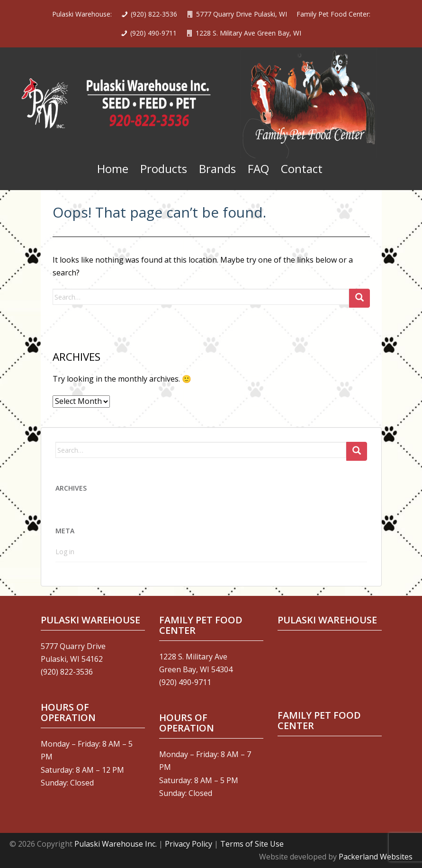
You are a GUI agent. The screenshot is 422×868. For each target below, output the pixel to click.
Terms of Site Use (252, 844)
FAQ (258, 169)
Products (164, 169)
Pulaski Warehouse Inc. (116, 844)
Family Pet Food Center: (333, 14)
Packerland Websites (376, 857)
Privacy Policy (189, 844)
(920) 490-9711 (153, 33)
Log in (65, 552)
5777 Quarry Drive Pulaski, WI (242, 14)
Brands (217, 169)
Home (113, 169)
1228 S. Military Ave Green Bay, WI (248, 33)
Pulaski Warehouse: (82, 14)
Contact (302, 169)
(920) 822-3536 (154, 14)
